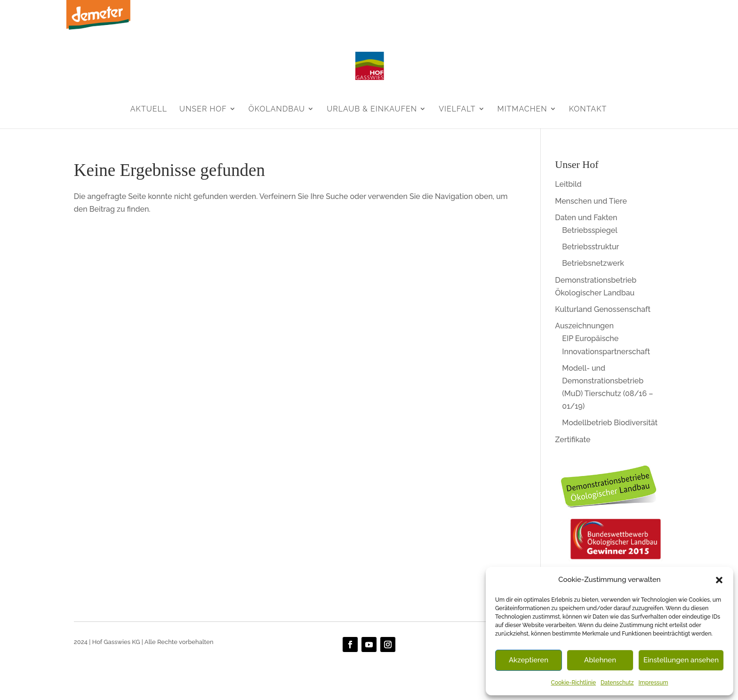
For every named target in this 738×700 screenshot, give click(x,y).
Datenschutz (617, 683)
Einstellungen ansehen (681, 660)
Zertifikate (573, 440)
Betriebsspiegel (590, 230)
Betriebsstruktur (590, 247)
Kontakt (588, 109)
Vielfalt (457, 109)
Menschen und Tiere (591, 201)
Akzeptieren (529, 660)
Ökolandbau (277, 109)
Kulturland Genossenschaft (603, 309)
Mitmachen (522, 109)
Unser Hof (203, 109)
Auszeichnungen (584, 326)
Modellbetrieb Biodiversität (610, 423)
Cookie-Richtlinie (574, 683)
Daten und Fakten (586, 218)
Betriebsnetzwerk (593, 263)
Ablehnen (600, 660)
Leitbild (568, 184)
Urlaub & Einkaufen (372, 109)
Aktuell (149, 109)
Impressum (653, 683)
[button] (719, 580)
